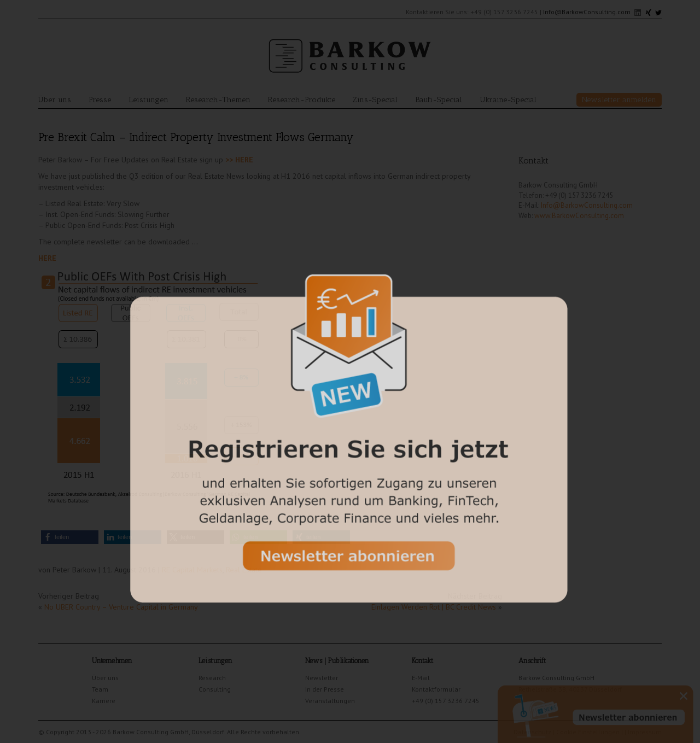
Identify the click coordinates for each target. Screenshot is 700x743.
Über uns (55, 100)
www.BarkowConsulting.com (579, 216)
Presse (100, 100)
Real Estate (244, 570)
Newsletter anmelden (619, 100)
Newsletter (322, 678)
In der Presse (325, 689)
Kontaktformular (436, 689)
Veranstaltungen (330, 701)
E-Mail (421, 678)
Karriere (104, 701)
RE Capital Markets (192, 570)
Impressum (645, 732)
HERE (47, 258)
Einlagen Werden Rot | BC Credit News (434, 607)
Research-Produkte (302, 100)
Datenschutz (532, 732)
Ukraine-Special (508, 100)
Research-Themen (218, 100)
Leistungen (148, 100)
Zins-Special (375, 100)
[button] (70, 537)
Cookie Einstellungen (588, 732)
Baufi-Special (439, 100)
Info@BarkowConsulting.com (587, 12)
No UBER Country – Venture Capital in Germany (121, 607)
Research (212, 678)
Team (100, 689)
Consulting (215, 689)
